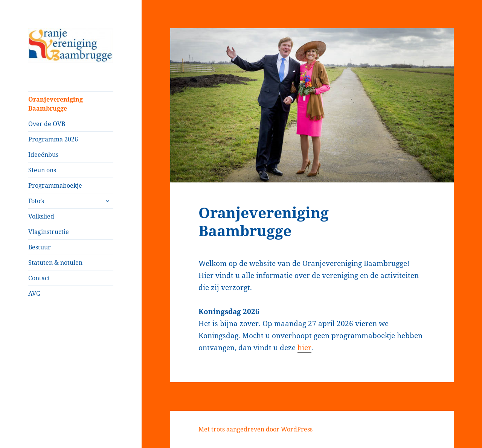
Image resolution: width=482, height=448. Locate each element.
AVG (34, 293)
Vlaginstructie (49, 232)
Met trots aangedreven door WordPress (255, 429)
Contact (39, 278)
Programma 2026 (53, 139)
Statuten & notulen (55, 263)
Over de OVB (47, 124)
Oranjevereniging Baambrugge (56, 104)
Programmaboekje (55, 185)
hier (304, 348)
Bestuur (40, 247)
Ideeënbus (43, 155)
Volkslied (41, 216)
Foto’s (36, 201)
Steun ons (42, 170)
